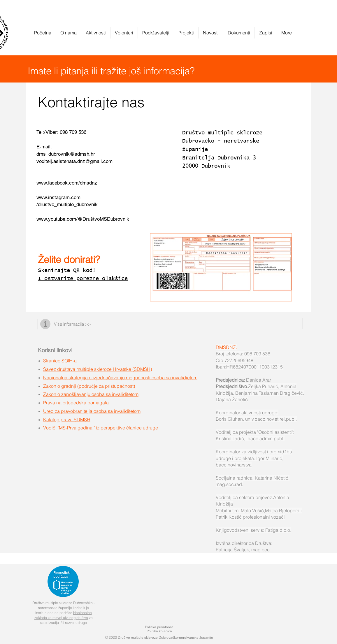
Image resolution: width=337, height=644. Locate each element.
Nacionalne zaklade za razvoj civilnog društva (63, 615)
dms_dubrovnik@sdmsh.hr (66, 154)
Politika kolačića (159, 631)
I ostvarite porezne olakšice (83, 279)
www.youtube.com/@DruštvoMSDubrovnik (83, 219)
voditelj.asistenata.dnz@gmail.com (74, 161)
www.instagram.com (58, 197)
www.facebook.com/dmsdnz (67, 183)
